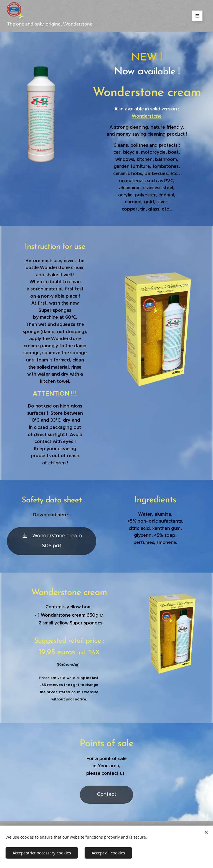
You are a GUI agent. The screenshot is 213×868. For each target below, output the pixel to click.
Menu (195, 16)
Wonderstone (147, 116)
